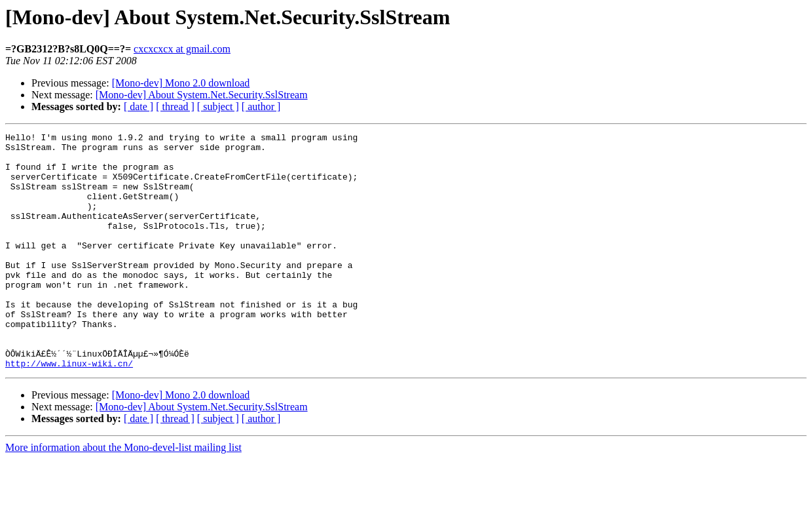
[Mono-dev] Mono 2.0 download (181, 83)
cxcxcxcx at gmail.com (182, 49)
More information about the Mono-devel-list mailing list (123, 495)
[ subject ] (218, 107)
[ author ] (261, 107)
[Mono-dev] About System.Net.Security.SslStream (202, 95)
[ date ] (138, 107)
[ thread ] (175, 107)
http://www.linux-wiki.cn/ (69, 410)
